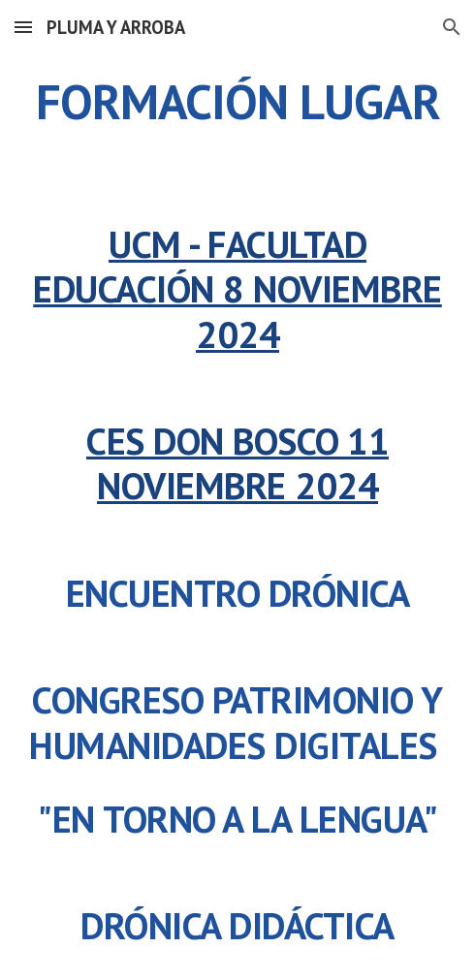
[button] (23, 27)
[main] (237, 102)
